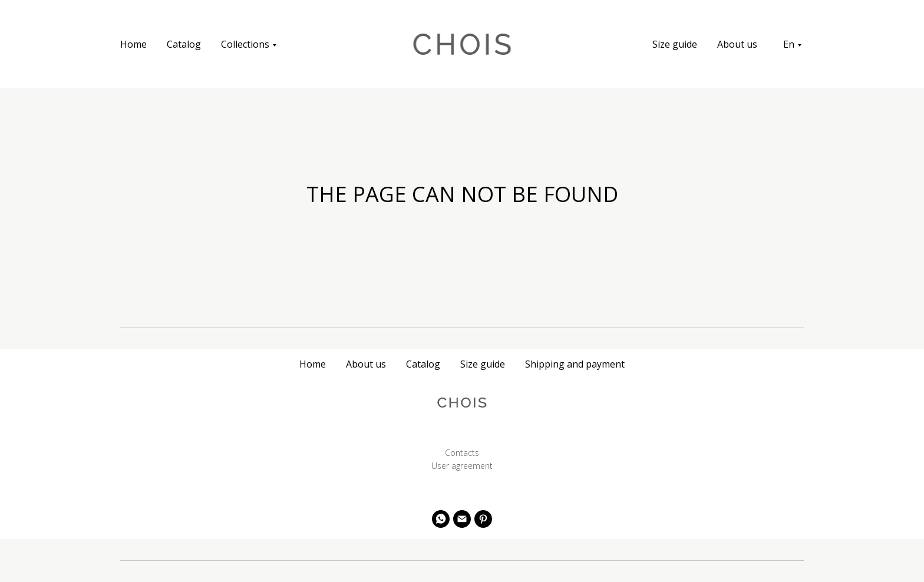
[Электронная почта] (462, 519)
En (789, 44)
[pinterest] (483, 519)
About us (737, 44)
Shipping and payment (575, 364)
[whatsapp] (441, 519)
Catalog (184, 44)
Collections (245, 44)
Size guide (675, 44)
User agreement (462, 466)
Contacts (462, 453)
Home (133, 44)
